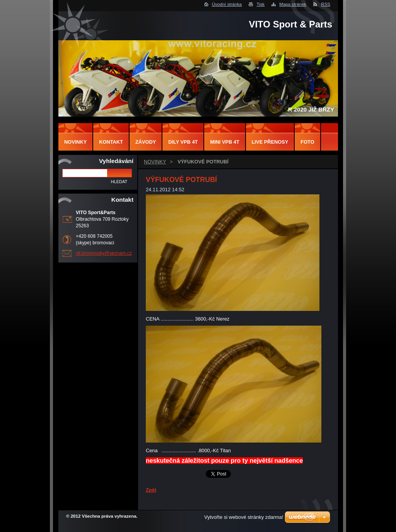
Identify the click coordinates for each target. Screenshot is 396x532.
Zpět (151, 490)
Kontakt (111, 142)
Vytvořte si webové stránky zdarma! (244, 517)
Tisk (260, 4)
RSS (326, 4)
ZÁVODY (146, 142)
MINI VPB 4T (224, 142)
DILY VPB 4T (183, 142)
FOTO (307, 142)
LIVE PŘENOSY (270, 142)
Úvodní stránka (227, 4)
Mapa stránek (293, 4)
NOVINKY (155, 162)
